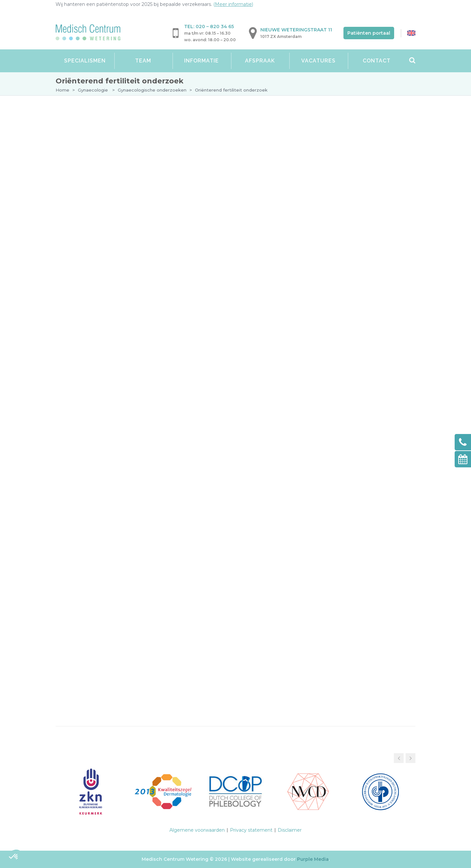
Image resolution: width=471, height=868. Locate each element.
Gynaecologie (93, 90)
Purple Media (313, 859)
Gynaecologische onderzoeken (152, 90)
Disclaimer (290, 830)
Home (62, 90)
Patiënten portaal (369, 33)
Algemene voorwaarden (197, 830)
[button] (410, 758)
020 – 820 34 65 (215, 26)
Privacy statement (251, 830)
